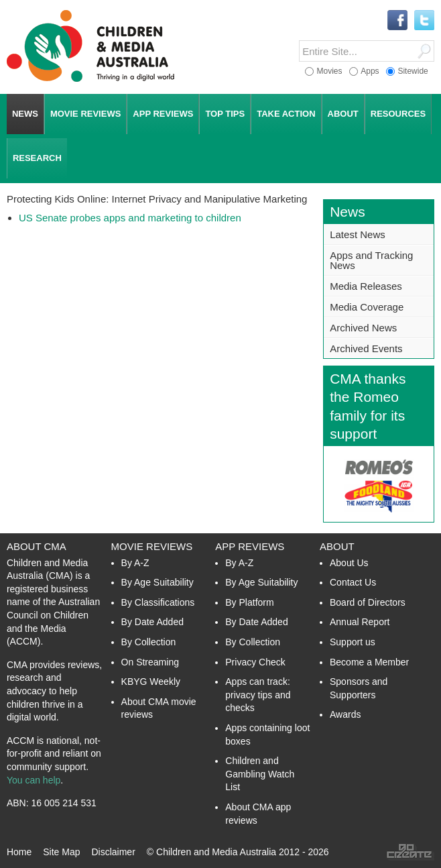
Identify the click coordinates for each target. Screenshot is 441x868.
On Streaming (150, 662)
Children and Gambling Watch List (260, 774)
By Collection (149, 642)
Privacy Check (255, 662)
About (337, 546)
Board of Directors (368, 602)
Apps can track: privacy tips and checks (258, 695)
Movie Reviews (152, 546)
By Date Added (152, 622)
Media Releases (366, 286)
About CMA (37, 546)
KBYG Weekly (151, 682)
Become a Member (369, 662)
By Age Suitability (157, 582)
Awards (345, 714)
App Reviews (250, 546)
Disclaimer (113, 852)
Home (19, 852)
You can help (34, 780)
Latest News (358, 234)
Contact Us (353, 582)
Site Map (61, 852)
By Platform (249, 602)
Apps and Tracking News (371, 260)
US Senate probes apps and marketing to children (130, 218)
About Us (349, 563)
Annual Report (360, 622)
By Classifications (158, 602)
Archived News (363, 328)
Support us (353, 642)
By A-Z (135, 563)
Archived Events (366, 348)
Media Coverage (367, 307)
